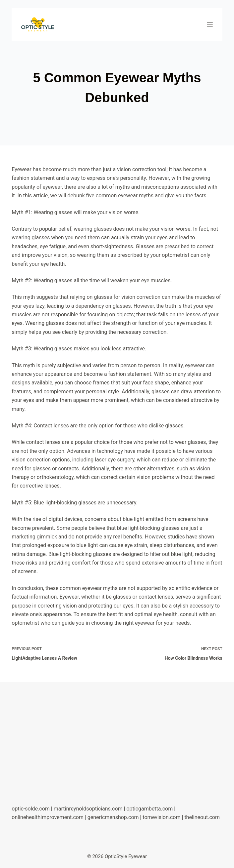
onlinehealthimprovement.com (48, 817)
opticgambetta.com (149, 809)
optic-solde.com (31, 809)
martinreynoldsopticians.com (88, 809)
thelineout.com (202, 817)
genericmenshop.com (113, 817)
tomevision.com (161, 817)
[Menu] (210, 25)
